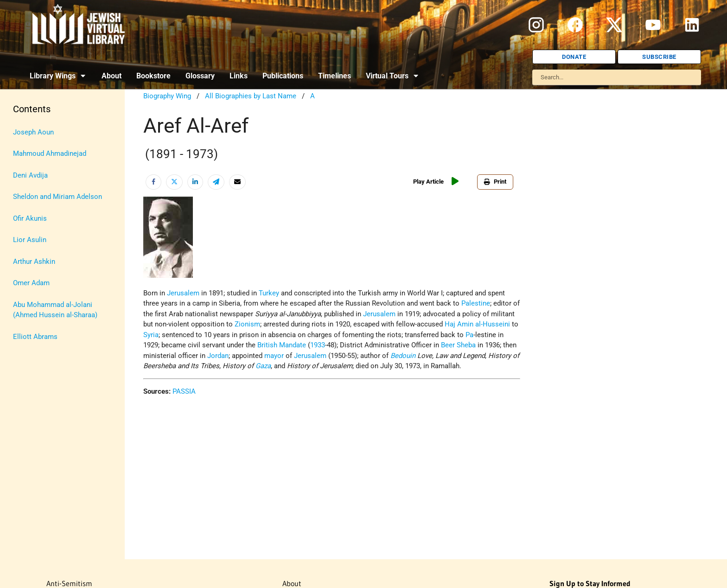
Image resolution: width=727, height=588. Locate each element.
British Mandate (282, 345)
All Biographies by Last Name (251, 96)
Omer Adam (31, 283)
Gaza (263, 366)
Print (495, 182)
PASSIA (184, 391)
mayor (274, 356)
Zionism (247, 324)
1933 (318, 345)
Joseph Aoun (33, 132)
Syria (151, 335)
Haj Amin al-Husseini (477, 324)
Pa (469, 335)
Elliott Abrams (35, 337)
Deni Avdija (30, 175)
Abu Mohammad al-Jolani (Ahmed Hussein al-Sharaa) (55, 310)
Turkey (269, 293)
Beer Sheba (458, 345)
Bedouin (403, 356)
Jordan (218, 356)
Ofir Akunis (30, 218)
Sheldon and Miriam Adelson (57, 197)
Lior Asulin (30, 240)
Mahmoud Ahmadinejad (50, 153)
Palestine (476, 303)
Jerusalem (183, 293)
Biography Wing (167, 96)
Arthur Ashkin (34, 262)
